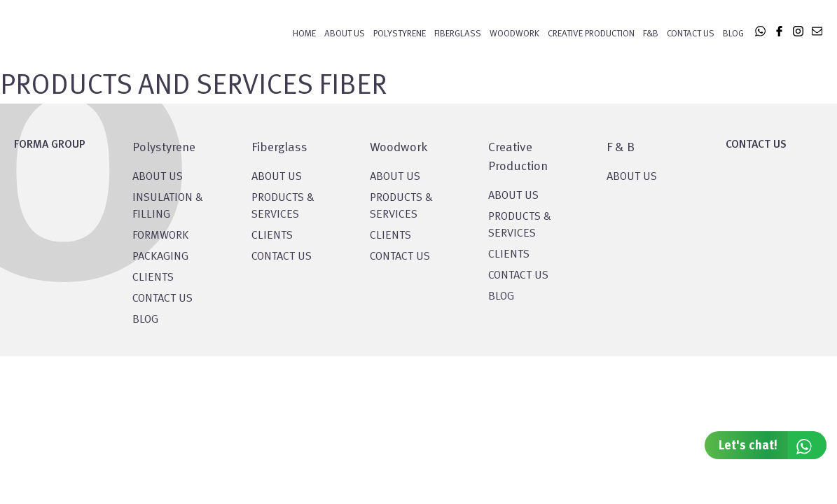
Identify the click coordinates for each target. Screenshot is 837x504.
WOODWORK (514, 34)
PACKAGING (160, 257)
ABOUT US (632, 177)
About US (158, 177)
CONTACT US (162, 299)
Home (304, 34)
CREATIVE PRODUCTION (591, 34)
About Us (345, 34)
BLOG (145, 320)
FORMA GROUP (50, 145)
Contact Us (691, 34)
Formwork (160, 236)
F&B (651, 34)
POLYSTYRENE (400, 34)
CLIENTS (153, 278)
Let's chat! (773, 445)
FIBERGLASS (458, 34)
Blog (733, 34)
